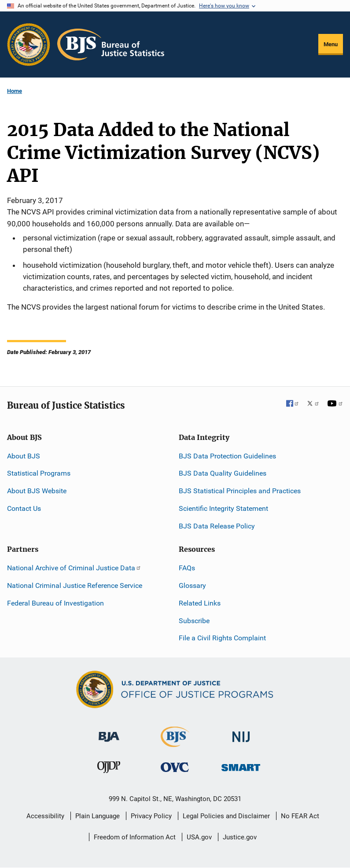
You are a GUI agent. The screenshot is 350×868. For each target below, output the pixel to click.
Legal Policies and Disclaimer (226, 816)
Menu (331, 44)
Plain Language (98, 816)
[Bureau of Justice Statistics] (175, 743)
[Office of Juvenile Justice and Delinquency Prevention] (109, 769)
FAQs (187, 568)
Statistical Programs (39, 473)
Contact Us (24, 508)
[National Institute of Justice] (241, 733)
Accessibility (45, 816)
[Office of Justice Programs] (29, 44)
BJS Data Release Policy (217, 526)
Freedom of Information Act (135, 837)
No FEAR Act (300, 816)
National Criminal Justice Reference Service (75, 585)
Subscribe (194, 621)
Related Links (200, 603)
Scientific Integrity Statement (223, 508)
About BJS (24, 456)
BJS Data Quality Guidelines (223, 473)
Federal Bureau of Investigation (55, 603)
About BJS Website (37, 491)
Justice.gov (240, 837)
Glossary (192, 585)
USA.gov (199, 837)
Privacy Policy (151, 816)
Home (15, 91)
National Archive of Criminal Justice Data (74, 568)
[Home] (111, 44)
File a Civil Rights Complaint (222, 638)
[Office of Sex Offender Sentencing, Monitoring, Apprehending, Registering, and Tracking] (241, 765)
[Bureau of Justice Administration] (109, 733)
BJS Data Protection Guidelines (227, 456)
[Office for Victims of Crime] (175, 766)
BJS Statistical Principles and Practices (240, 491)
